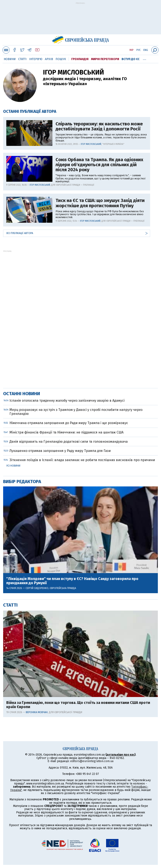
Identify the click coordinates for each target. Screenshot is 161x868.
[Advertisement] (80, 20)
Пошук (61, 59)
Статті (22, 59)
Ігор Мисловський (91, 144)
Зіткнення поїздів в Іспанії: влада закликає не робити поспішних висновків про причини (82, 460)
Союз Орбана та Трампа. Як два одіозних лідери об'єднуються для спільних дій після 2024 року (99, 165)
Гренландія (80, 59)
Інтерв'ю (36, 59)
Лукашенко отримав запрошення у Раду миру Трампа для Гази (60, 451)
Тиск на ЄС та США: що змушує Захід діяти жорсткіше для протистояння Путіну (100, 203)
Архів (49, 59)
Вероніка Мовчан (37, 712)
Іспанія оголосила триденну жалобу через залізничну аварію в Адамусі (67, 401)
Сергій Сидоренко (37, 588)
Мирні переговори (105, 59)
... (145, 58)
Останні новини (22, 394)
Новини (10, 59)
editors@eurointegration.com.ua (92, 761)
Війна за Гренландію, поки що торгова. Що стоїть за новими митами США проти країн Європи (78, 705)
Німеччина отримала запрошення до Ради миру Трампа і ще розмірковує (69, 423)
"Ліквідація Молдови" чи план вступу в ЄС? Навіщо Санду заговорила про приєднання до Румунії (72, 581)
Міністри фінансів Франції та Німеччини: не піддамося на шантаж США (66, 432)
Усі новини (13, 466)
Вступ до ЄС (130, 59)
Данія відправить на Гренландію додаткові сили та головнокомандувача (69, 442)
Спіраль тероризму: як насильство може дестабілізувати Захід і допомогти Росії (99, 126)
